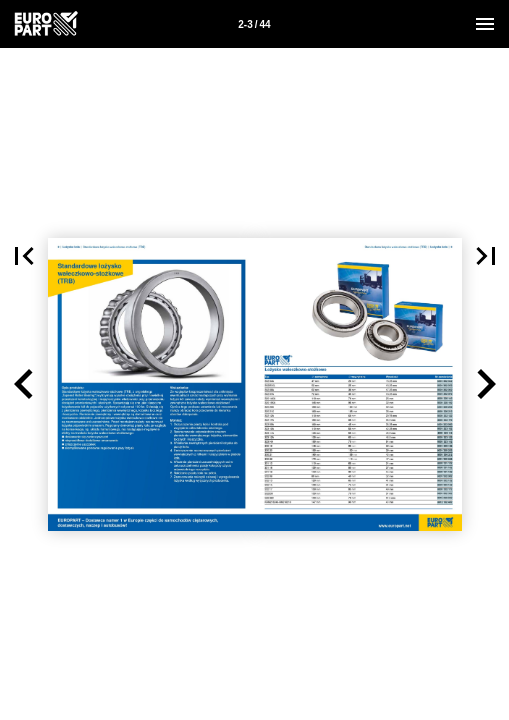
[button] (24, 384)
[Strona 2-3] (255, 24)
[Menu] (485, 24)
